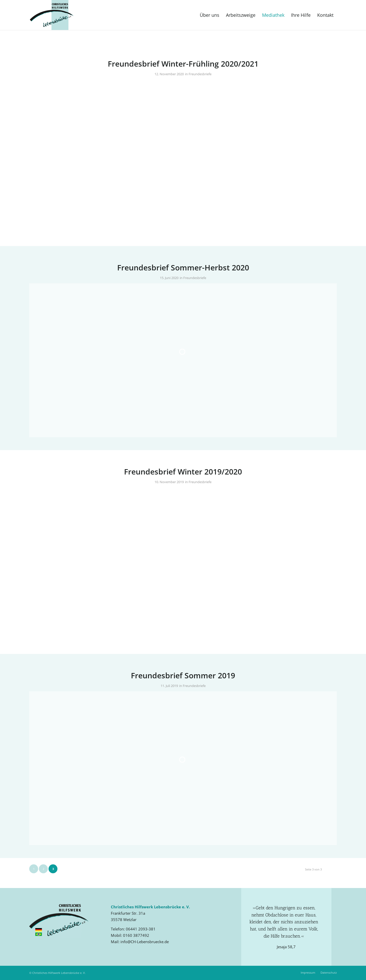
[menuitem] (210, 15)
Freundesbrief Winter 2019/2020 (183, 472)
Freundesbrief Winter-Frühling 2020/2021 (183, 64)
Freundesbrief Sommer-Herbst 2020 (183, 267)
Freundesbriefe (200, 74)
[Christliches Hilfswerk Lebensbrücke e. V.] (52, 15)
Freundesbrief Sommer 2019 (183, 675)
